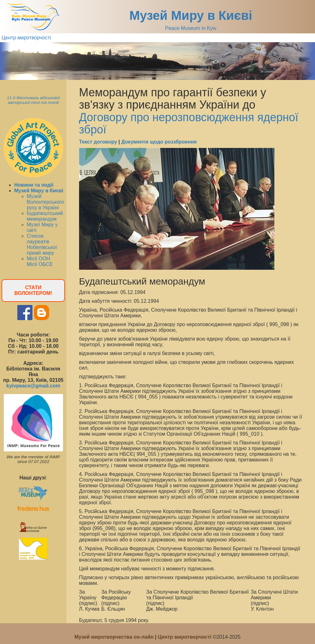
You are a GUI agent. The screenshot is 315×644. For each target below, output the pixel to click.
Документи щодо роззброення (159, 142)
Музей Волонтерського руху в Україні (45, 202)
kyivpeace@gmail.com (33, 386)
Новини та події (34, 185)
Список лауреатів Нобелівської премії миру (42, 244)
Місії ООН (38, 259)
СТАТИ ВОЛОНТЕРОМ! (33, 290)
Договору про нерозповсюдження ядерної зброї (189, 124)
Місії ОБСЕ (40, 264)
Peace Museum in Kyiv (191, 28)
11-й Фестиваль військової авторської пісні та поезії (33, 100)
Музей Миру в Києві (191, 15)
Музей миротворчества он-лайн (115, 637)
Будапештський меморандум (45, 216)
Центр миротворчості (26, 38)
